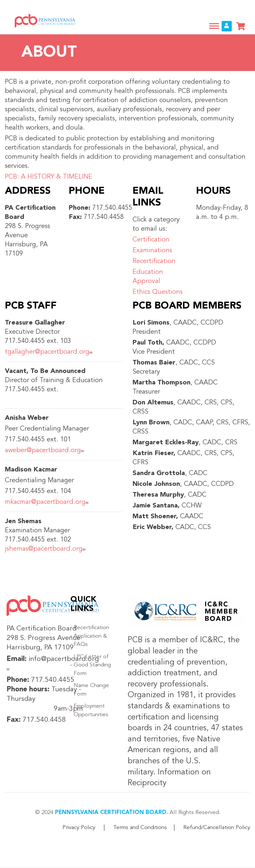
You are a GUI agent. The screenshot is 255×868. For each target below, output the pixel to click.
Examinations (152, 251)
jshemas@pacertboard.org (46, 549)
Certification (152, 240)
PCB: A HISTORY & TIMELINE (49, 177)
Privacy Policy (79, 828)
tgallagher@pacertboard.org (49, 352)
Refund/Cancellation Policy (217, 828)
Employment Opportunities (91, 710)
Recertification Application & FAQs (91, 636)
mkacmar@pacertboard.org (47, 502)
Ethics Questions (158, 292)
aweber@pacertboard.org (45, 451)
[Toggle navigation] (214, 26)
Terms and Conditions (140, 828)
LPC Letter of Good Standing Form (92, 665)
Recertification (155, 261)
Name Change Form (91, 690)
